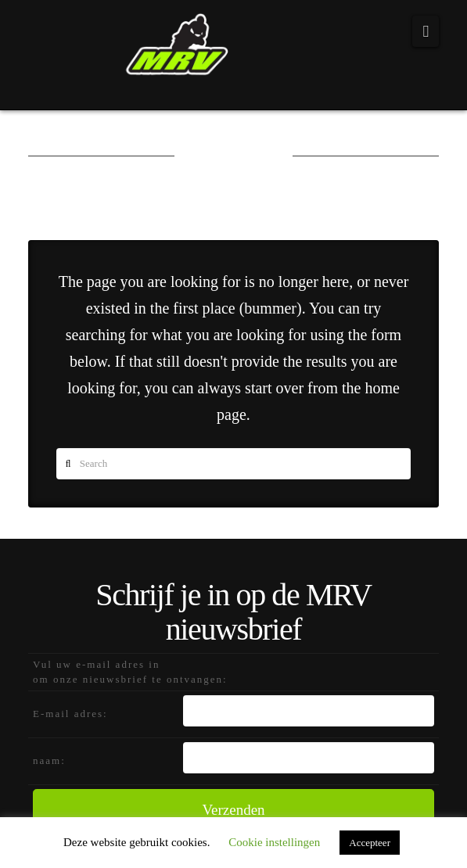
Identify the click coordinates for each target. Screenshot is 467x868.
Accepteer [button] (370, 843)
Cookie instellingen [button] (274, 842)
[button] (426, 31)
